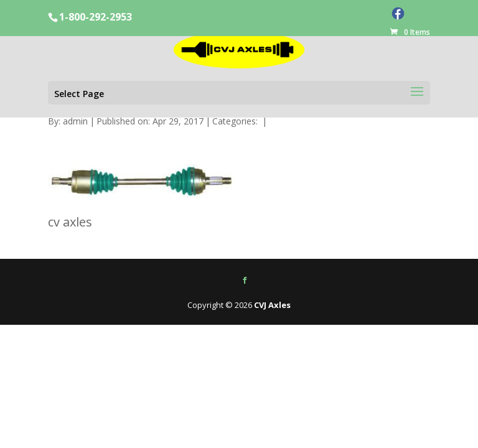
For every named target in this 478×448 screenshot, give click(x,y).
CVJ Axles (272, 305)
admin (75, 121)
